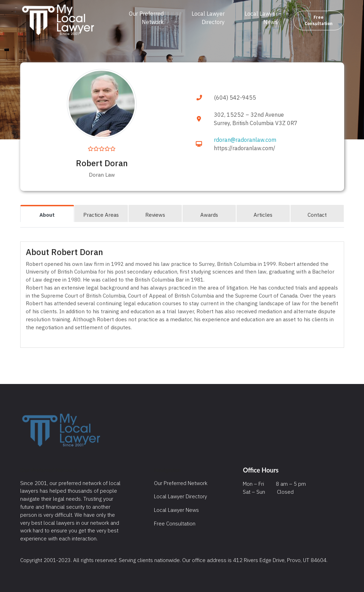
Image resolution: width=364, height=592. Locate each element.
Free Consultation (319, 20)
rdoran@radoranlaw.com (245, 140)
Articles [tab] (263, 215)
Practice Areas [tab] (101, 215)
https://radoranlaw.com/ (245, 148)
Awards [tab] (209, 215)
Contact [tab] (317, 215)
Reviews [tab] (155, 215)
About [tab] (47, 215)
